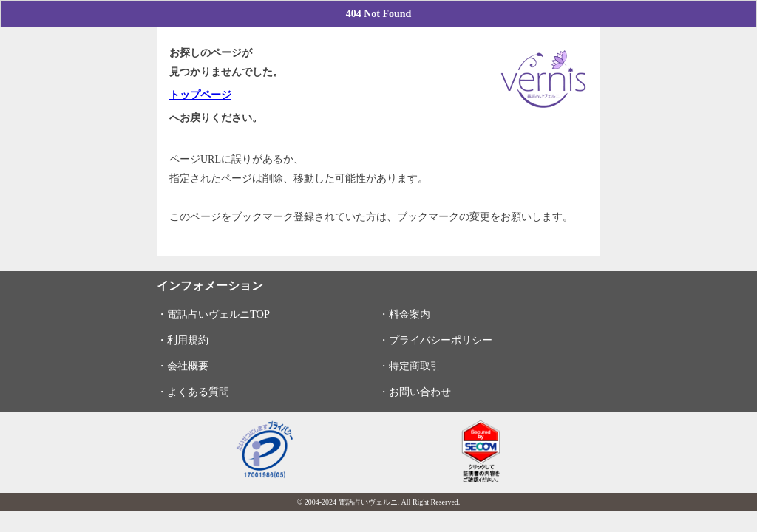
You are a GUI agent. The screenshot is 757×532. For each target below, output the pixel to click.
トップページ (200, 95)
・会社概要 (183, 366)
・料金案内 (404, 314)
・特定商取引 (410, 366)
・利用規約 (183, 340)
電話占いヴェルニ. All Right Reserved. (400, 502)
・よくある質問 (193, 392)
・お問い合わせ (415, 392)
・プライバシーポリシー (435, 340)
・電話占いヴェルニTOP (213, 314)
